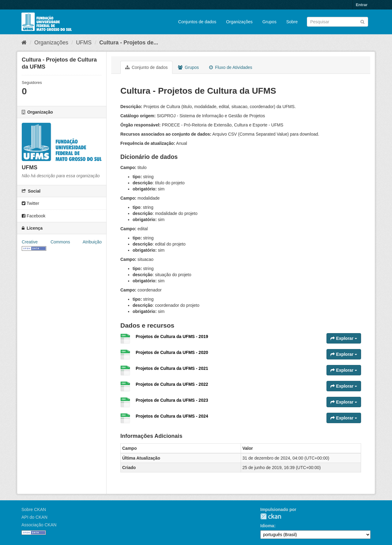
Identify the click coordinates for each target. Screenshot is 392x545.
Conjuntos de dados (197, 22)
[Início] (24, 43)
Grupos (269, 22)
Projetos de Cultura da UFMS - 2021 (172, 368)
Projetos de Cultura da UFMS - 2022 (172, 384)
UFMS (84, 43)
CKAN (271, 516)
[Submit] (362, 21)
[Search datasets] (337, 22)
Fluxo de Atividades (231, 67)
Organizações (239, 22)
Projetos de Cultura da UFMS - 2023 (172, 400)
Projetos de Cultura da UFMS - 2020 (172, 352)
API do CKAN (34, 517)
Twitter (30, 203)
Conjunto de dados (146, 67)
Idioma (267, 526)
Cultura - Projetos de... (129, 43)
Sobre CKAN (34, 509)
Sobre (292, 22)
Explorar (344, 338)
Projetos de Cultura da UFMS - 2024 (172, 416)
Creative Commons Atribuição (62, 242)
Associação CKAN (39, 525)
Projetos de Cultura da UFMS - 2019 (172, 336)
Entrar (362, 5)
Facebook (34, 216)
